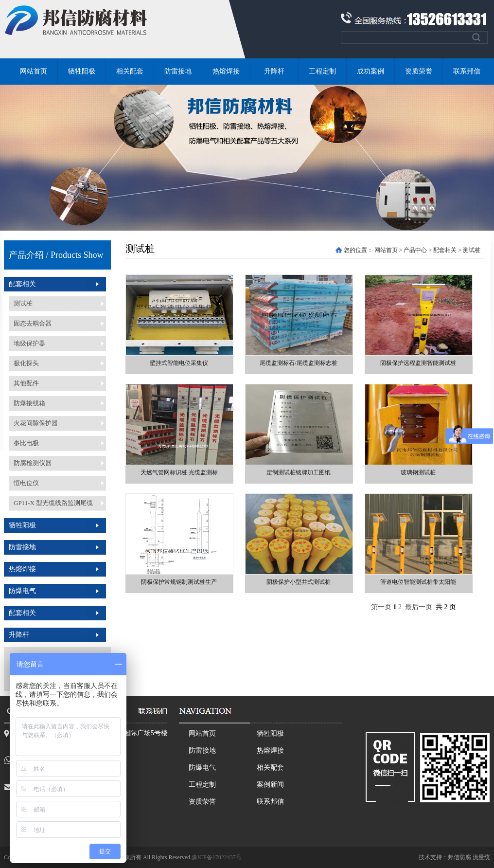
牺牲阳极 (82, 71)
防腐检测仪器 (33, 463)
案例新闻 (270, 785)
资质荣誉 (419, 71)
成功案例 (370, 71)
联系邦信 (467, 71)
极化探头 (26, 363)
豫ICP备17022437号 (217, 857)
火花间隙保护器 (36, 423)
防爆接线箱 (29, 403)
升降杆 (274, 71)
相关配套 (130, 71)
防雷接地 (178, 71)
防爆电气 (22, 591)
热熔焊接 (226, 71)
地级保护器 (29, 343)
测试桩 (23, 303)
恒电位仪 (26, 483)
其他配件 (26, 383)
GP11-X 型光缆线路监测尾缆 (53, 503)
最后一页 (419, 607)
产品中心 (415, 250)
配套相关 (22, 284)
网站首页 (34, 71)
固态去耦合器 (33, 323)
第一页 (381, 607)
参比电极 (26, 443)
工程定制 (322, 71)
